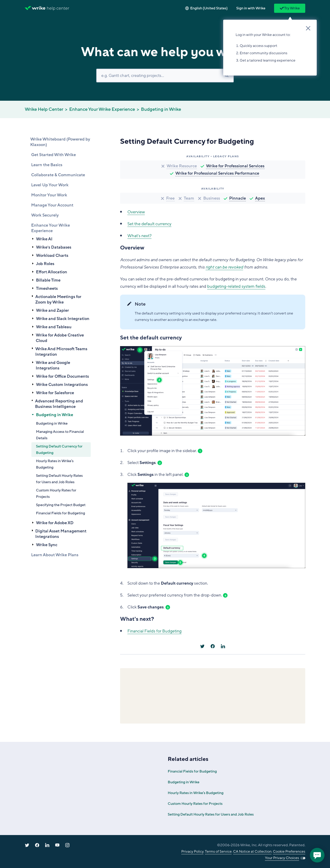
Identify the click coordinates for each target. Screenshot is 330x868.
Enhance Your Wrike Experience (102, 109)
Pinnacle (238, 198)
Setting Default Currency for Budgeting (59, 450)
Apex (260, 198)
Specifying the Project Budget (61, 505)
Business (212, 198)
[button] (251, 8)
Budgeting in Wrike (161, 109)
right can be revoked (224, 267)
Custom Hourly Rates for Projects (56, 494)
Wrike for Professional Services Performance (217, 173)
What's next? (139, 236)
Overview (136, 212)
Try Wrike (290, 8)
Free (170, 198)
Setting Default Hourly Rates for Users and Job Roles (59, 479)
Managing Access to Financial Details (60, 435)
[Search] (165, 76)
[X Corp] (202, 646)
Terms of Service (218, 852)
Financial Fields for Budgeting (60, 513)
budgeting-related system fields (236, 286)
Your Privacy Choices (282, 858)
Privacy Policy (192, 852)
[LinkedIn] (223, 646)
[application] (317, 855)
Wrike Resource (182, 166)
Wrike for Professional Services (235, 166)
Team (189, 198)
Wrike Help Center (44, 109)
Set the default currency (149, 224)
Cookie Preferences (289, 852)
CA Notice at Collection (252, 852)
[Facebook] (213, 646)
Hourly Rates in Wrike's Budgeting (55, 464)
